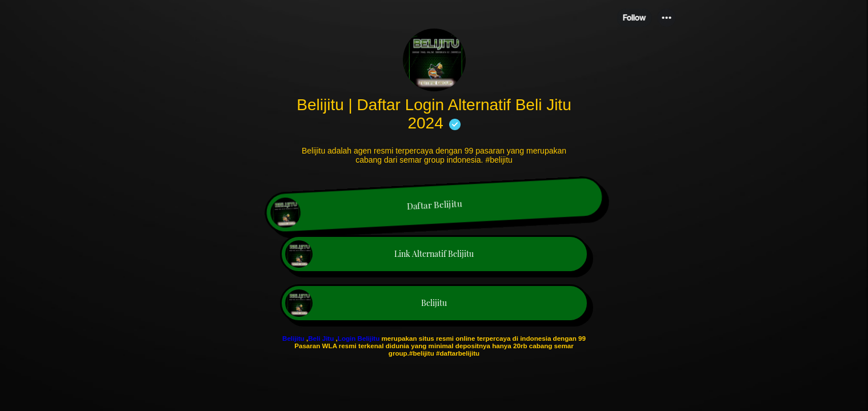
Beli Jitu (321, 338)
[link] (434, 206)
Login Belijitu (360, 338)
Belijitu (293, 338)
